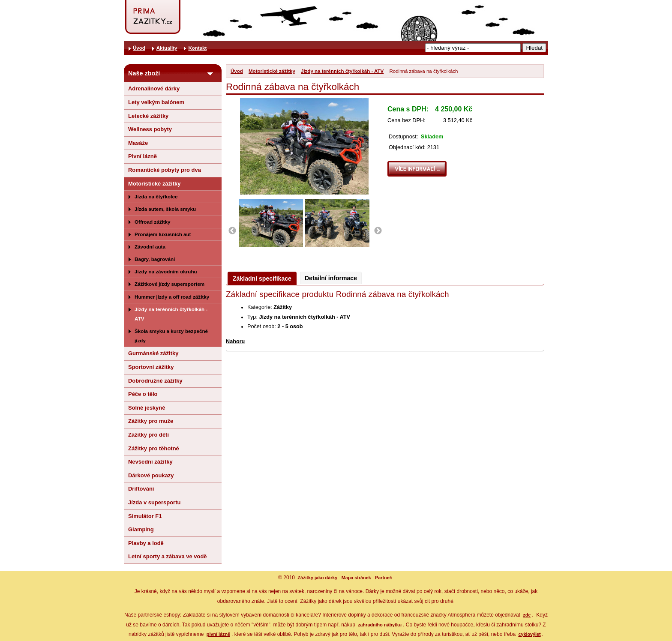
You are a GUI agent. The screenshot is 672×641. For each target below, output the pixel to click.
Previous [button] (232, 231)
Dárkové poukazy (151, 475)
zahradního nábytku (380, 625)
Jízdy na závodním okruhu (166, 271)
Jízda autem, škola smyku (165, 209)
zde (527, 615)
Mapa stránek (356, 578)
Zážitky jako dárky (317, 578)
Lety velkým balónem (156, 102)
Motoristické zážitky (272, 71)
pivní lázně (218, 634)
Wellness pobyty (150, 129)
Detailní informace (331, 278)
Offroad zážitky (153, 222)
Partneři (384, 578)
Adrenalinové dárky (154, 88)
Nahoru (235, 341)
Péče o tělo (143, 394)
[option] (272, 223)
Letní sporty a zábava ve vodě (168, 556)
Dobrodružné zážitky (155, 381)
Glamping (141, 529)
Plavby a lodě (146, 543)
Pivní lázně (142, 156)
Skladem (432, 136)
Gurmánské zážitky (153, 353)
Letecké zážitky (148, 116)
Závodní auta (150, 247)
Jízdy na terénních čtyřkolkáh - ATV (342, 71)
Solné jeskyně (147, 408)
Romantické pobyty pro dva (165, 170)
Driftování (141, 489)
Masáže (138, 143)
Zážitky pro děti (148, 435)
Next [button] (378, 231)
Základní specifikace (262, 279)
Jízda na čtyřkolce (156, 196)
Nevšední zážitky (150, 462)
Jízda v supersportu (154, 502)
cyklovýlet (529, 634)
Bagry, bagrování (155, 259)
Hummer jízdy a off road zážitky (172, 297)
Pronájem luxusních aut (163, 234)
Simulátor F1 (145, 516)
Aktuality (167, 48)
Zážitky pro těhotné (154, 448)
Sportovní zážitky (151, 367)
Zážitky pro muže (151, 421)
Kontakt (197, 48)
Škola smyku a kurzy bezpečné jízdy (171, 336)
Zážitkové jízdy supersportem (169, 284)
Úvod (237, 71)
